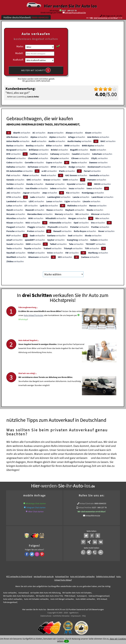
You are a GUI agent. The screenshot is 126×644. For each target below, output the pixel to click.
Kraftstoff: (18, 60)
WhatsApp (23, 328)
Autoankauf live (62, 576)
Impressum (76, 616)
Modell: (19, 53)
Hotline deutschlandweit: (26, 17)
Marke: (20, 46)
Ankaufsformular (93, 515)
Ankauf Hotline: (85, 507)
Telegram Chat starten (36, 507)
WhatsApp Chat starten (36, 503)
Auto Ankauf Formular (33, 324)
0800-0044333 (100, 503)
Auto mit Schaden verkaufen (82, 576)
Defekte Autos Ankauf (105, 576)
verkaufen (22, 133)
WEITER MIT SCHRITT (36, 70)
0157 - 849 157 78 (69, 11)
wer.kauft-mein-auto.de (44, 576)
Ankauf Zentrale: (87, 503)
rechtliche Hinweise (61, 616)
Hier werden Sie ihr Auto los (70, 6)
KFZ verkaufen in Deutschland (19, 576)
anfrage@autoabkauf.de (75, 13)
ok (66, 641)
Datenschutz (46, 616)
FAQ (84, 616)
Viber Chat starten (36, 511)
